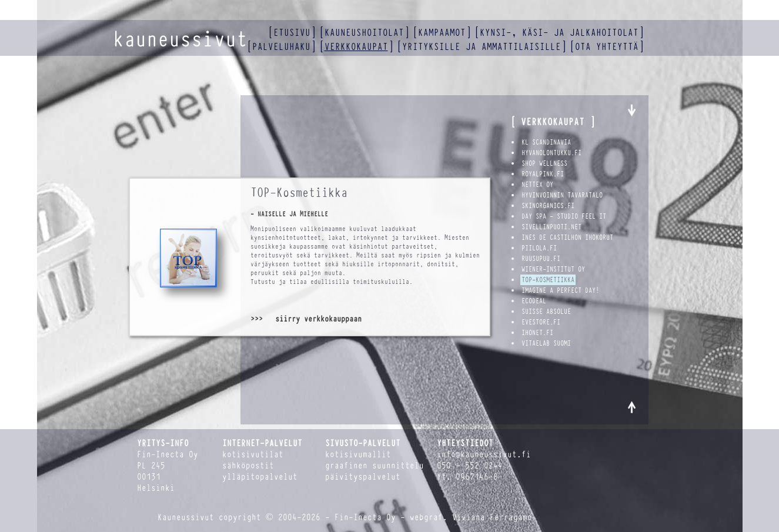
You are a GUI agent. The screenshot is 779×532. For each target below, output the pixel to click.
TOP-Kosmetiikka (548, 280)
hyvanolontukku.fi (551, 153)
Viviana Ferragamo (492, 518)
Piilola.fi (539, 248)
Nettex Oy (537, 185)
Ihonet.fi (537, 333)
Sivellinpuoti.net (551, 227)
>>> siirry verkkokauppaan (306, 319)
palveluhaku (281, 47)
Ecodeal (534, 301)
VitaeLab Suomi (546, 343)
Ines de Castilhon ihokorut (567, 237)
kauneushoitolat (364, 33)
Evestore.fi (541, 322)
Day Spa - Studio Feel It (564, 216)
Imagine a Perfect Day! (560, 290)
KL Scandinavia (546, 142)
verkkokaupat (356, 47)
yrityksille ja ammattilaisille (482, 47)
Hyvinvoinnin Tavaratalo (562, 195)
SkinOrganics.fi (548, 206)
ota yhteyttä (607, 47)
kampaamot (442, 33)
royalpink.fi (543, 174)
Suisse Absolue (546, 312)
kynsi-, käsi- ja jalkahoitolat (559, 33)
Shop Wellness (544, 163)
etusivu (292, 33)
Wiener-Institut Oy (553, 269)
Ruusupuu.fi (541, 259)
